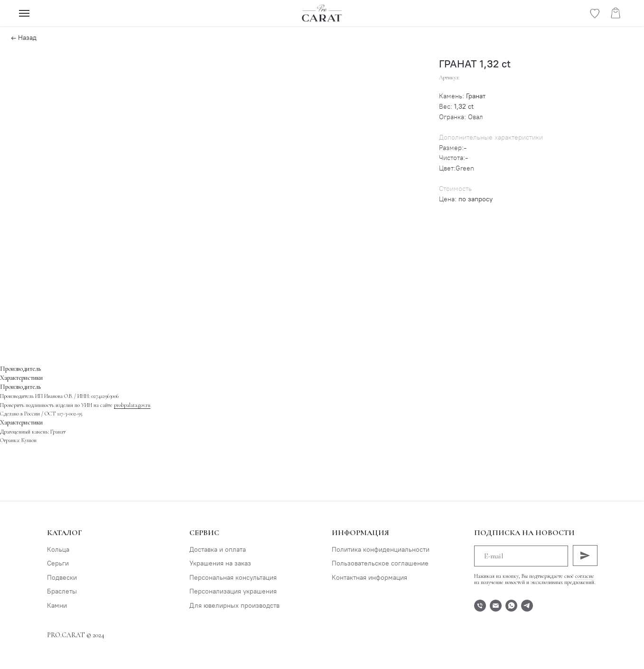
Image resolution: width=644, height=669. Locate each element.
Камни (57, 606)
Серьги (58, 563)
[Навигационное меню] (24, 13)
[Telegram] (527, 606)
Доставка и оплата (218, 550)
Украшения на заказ (220, 563)
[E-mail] (496, 606)
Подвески (62, 578)
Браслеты (62, 591)
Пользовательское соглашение (380, 563)
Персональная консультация (233, 578)
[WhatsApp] (511, 606)
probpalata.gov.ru (132, 405)
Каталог (65, 533)
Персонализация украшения (233, 591)
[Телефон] (480, 606)
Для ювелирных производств (234, 606)
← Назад (24, 38)
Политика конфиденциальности (381, 550)
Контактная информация (369, 578)
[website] (595, 17)
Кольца (58, 550)
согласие (585, 576)
